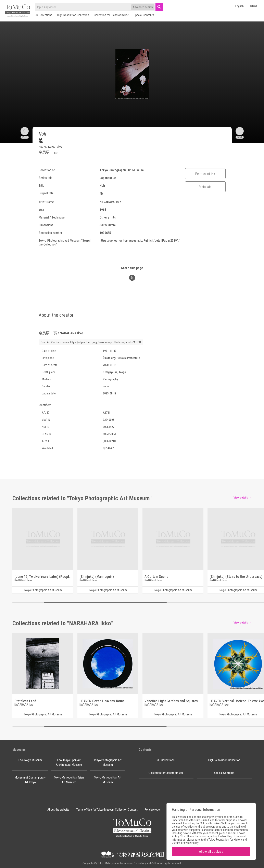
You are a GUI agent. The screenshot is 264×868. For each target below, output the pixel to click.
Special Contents (144, 15)
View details (241, 498)
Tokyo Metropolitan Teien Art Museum (69, 780)
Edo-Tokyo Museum (30, 760)
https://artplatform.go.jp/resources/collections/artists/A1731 (106, 342)
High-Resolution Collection (73, 15)
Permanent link (205, 174)
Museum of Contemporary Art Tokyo (30, 780)
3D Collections (44, 15)
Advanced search (143, 7)
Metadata (205, 187)
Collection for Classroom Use (111, 15)
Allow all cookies (211, 851)
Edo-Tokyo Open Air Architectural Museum (69, 762)
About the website (58, 810)
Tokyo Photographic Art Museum (108, 762)
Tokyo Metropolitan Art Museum (108, 780)
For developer (153, 810)
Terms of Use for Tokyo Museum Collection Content (107, 810)
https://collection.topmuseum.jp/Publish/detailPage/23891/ (140, 241)
